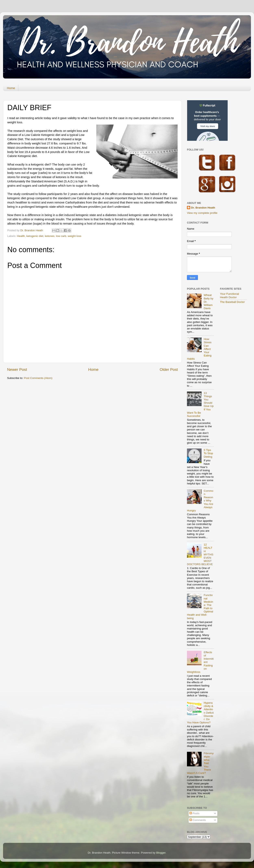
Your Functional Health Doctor (230, 295)
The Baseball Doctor (232, 302)
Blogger (161, 853)
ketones (50, 236)
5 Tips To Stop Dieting (208, 453)
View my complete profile (202, 213)
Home (11, 88)
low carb (61, 236)
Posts (194, 813)
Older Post (169, 369)
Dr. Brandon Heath (203, 208)
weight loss (74, 236)
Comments (198, 820)
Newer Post (17, 369)
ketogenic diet (35, 236)
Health (21, 236)
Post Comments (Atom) (38, 378)
